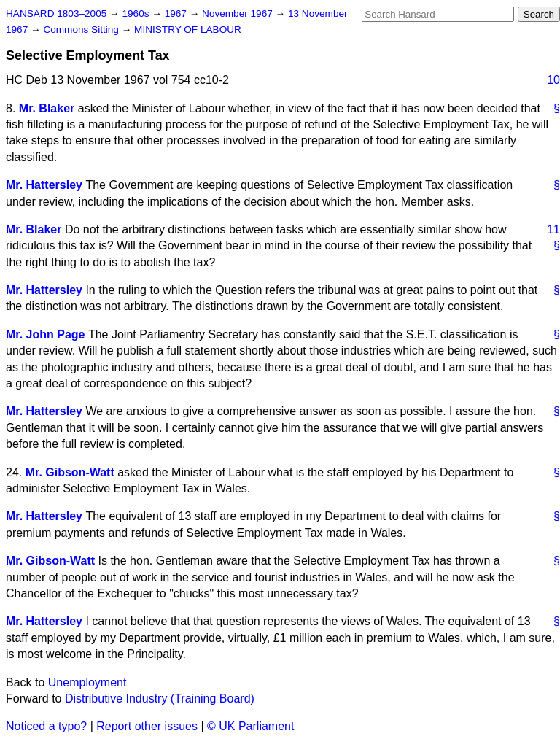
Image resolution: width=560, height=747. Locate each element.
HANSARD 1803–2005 (56, 13)
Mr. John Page (45, 334)
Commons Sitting (82, 30)
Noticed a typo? (46, 726)
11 (553, 229)
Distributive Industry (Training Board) (160, 698)
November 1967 (239, 13)
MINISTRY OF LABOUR (188, 30)
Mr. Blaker (47, 108)
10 (553, 80)
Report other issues (147, 726)
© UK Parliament (250, 726)
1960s (137, 13)
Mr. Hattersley (44, 185)
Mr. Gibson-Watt (70, 472)
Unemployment (87, 682)
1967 (177, 13)
